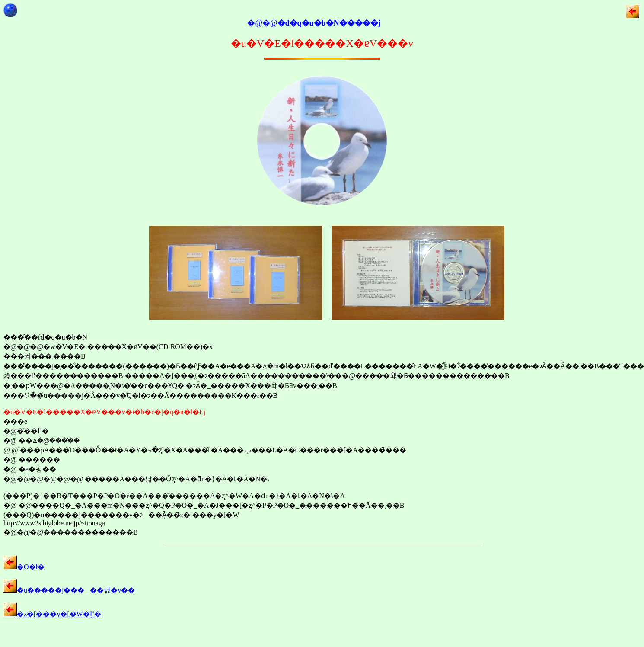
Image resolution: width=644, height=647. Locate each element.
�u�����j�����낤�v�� (69, 590)
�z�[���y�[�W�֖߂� (52, 614)
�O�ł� (24, 567)
